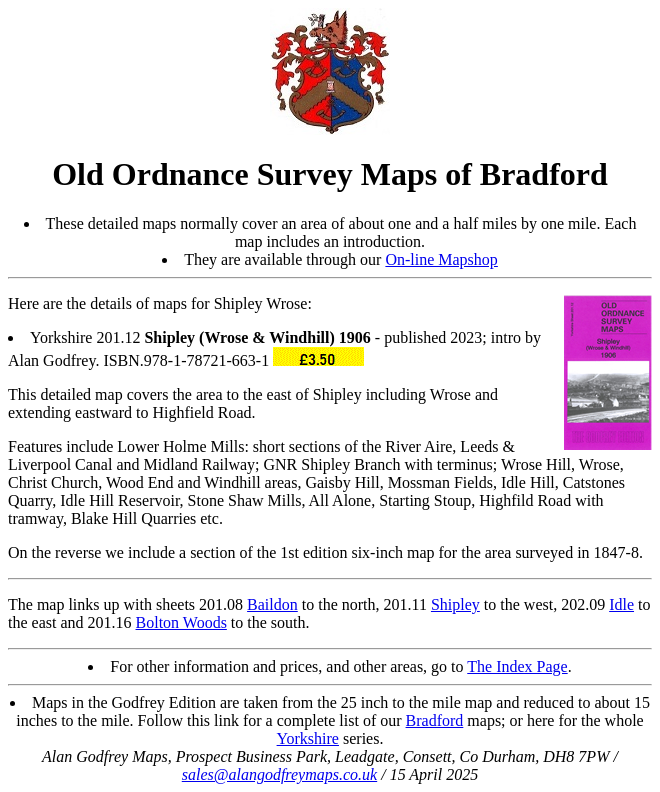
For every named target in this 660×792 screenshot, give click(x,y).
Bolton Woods (181, 622)
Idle (621, 604)
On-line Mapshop (441, 259)
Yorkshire (308, 738)
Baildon (272, 604)
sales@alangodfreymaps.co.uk (279, 774)
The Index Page (517, 666)
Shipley (455, 604)
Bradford (435, 720)
